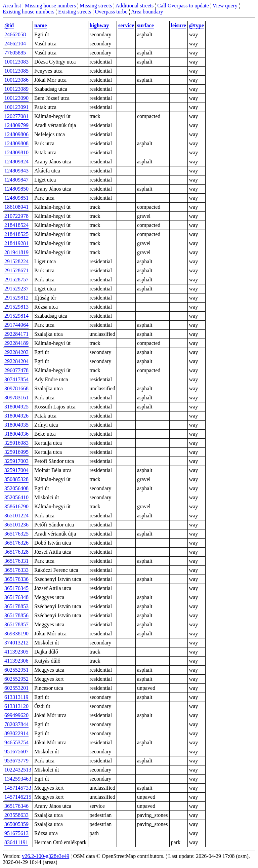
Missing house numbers (50, 6)
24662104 (15, 44)
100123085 (16, 71)
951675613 (16, 833)
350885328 (16, 479)
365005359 (16, 824)
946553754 (16, 742)
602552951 (16, 670)
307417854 (16, 379)
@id (9, 25)
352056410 (16, 497)
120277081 (16, 116)
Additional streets (135, 6)
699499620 (16, 715)
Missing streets (96, 6)
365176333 (16, 570)
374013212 (16, 643)
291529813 (16, 307)
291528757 (16, 280)
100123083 (16, 62)
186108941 (16, 207)
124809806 (16, 134)
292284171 (16, 334)
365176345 (16, 588)
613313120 (16, 706)
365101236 (16, 525)
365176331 (16, 561)
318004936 (16, 434)
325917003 (16, 461)
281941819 (16, 252)
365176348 (16, 597)
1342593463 (18, 779)
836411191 (16, 842)
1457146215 (18, 797)
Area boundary (147, 12)
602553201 (16, 688)
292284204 (16, 361)
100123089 (16, 89)
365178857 (16, 624)
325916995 (16, 452)
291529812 (16, 298)
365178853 (16, 606)
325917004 (16, 470)
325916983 (16, 443)
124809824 (16, 162)
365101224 (16, 516)
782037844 (16, 724)
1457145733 (18, 788)
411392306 (16, 661)
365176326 (16, 543)
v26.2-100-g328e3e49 (46, 856)
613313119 (16, 697)
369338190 (16, 634)
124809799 (16, 125)
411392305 (16, 652)
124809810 (16, 152)
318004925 (16, 407)
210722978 (16, 216)
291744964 (16, 325)
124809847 (16, 180)
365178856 (16, 615)
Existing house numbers (29, 12)
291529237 (16, 289)
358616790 (16, 506)
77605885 (15, 53)
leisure (179, 25)
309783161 (16, 398)
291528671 (16, 270)
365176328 (16, 552)
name (40, 25)
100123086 (16, 80)
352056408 (16, 488)
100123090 (16, 98)
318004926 (16, 416)
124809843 (16, 171)
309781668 (16, 388)
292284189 (16, 343)
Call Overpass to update (183, 6)
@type (197, 25)
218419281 (16, 243)
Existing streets (75, 12)
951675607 (16, 752)
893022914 (16, 733)
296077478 (16, 370)
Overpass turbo (111, 12)
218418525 (16, 234)
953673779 (16, 761)
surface (145, 25)
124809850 (16, 189)
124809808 (16, 143)
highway (99, 25)
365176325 (16, 534)
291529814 (16, 316)
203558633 (16, 815)
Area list (12, 6)
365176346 (16, 806)
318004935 (16, 425)
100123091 (16, 107)
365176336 (16, 579)
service (126, 25)
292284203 (16, 352)
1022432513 (18, 770)
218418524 (16, 225)
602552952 (16, 679)
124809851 (16, 198)
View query (225, 6)
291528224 (16, 261)
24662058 (15, 34)
